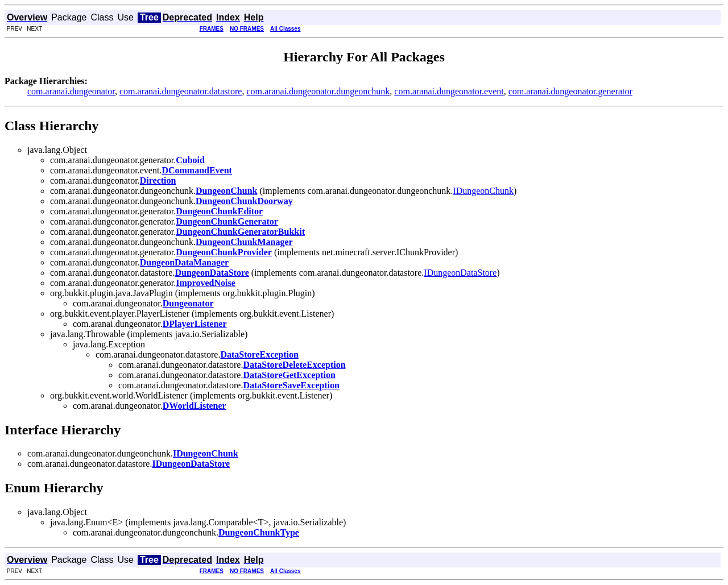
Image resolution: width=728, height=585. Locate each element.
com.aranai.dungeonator (71, 91)
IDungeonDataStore (460, 273)
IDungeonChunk (483, 191)
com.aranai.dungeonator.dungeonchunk (318, 91)
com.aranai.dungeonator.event (449, 91)
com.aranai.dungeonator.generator (570, 91)
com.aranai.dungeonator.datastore (181, 91)
